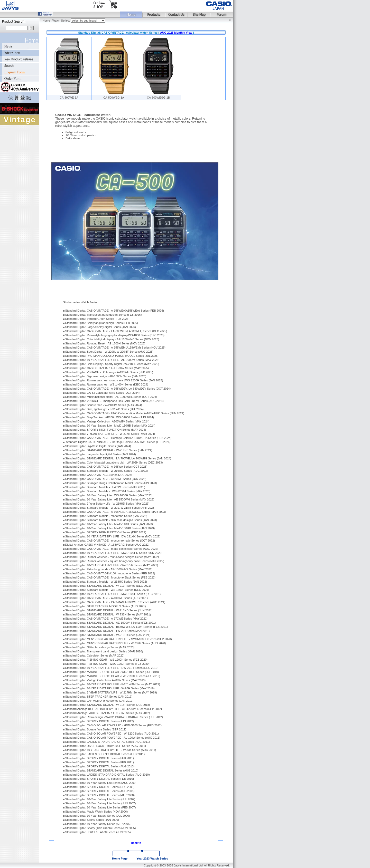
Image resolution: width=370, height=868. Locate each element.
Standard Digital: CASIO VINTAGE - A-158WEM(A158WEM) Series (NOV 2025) (115, 348)
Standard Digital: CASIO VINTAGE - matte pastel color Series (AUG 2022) (112, 549)
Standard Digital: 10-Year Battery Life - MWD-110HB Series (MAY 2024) (110, 426)
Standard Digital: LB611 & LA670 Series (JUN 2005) (98, 832)
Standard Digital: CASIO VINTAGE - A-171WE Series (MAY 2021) (106, 619)
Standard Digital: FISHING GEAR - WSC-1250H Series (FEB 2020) (107, 664)
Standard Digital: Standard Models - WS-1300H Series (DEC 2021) (107, 590)
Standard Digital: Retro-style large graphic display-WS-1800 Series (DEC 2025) (115, 335)
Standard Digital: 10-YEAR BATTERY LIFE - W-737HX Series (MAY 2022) (112, 565)
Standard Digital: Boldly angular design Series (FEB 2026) (102, 323)
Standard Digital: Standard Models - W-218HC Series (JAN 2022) (106, 582)
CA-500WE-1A (69, 98)
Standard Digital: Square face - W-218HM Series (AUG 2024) (104, 405)
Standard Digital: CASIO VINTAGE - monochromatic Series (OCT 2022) (110, 541)
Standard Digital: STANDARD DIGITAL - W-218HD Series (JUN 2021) (109, 610)
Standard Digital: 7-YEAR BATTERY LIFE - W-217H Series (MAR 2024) (110, 434)
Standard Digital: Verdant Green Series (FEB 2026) (97, 319)
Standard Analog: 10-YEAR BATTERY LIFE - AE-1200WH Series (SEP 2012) (114, 709)
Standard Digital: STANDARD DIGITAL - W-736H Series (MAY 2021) (108, 614)
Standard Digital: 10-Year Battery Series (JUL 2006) (98, 816)
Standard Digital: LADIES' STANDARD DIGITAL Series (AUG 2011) (108, 742)
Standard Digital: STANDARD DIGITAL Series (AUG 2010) (102, 770)
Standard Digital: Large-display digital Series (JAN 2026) (101, 327)
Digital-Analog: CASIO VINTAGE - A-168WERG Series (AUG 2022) (107, 545)
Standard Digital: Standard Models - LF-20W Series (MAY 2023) (105, 487)
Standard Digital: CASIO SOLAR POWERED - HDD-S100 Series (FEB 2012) (113, 725)
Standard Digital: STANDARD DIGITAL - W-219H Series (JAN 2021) (108, 635)
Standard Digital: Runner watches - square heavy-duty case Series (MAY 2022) (115, 561)
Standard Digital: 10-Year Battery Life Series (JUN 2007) (101, 803)
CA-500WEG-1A (114, 98)
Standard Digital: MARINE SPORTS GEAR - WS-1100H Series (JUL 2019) (112, 672)
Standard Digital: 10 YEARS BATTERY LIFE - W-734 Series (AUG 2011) (111, 750)
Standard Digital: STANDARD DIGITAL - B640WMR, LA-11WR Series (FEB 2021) (117, 627)
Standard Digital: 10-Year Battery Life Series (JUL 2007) (100, 799)
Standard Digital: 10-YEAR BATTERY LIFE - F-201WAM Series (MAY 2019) (113, 684)
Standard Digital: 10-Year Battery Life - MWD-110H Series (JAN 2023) (109, 524)
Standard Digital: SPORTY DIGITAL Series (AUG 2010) (100, 766)
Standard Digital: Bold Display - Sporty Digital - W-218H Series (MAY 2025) (112, 364)
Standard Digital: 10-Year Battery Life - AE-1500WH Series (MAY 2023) (110, 499)
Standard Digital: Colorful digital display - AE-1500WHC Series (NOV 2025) (112, 339)
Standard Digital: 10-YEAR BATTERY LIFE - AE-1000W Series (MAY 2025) (112, 360)
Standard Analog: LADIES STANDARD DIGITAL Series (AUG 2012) (108, 713)
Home (46, 21)
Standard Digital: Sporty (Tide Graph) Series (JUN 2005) (101, 828)
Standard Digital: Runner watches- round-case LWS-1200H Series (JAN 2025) (114, 380)
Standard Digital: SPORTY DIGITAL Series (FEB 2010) (100, 779)
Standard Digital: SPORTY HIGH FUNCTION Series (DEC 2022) (106, 532)
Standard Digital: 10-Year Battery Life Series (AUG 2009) (101, 783)
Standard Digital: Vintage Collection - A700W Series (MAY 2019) (105, 680)
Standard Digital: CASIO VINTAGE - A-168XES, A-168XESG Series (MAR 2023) (116, 512)
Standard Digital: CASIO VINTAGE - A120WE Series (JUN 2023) (106, 479)
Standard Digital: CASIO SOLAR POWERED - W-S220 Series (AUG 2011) (112, 734)
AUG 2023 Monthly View (176, 33)
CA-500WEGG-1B (158, 98)
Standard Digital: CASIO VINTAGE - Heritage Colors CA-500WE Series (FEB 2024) (118, 442)
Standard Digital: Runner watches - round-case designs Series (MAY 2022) (112, 557)
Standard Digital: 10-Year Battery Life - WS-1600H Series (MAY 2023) (109, 495)
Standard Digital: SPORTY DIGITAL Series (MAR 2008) (100, 795)
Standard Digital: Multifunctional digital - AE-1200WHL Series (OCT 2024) (111, 397)
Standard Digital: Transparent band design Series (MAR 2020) (104, 651)
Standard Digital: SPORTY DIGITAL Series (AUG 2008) (100, 791)
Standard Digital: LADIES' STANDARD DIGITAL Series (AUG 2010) (108, 775)
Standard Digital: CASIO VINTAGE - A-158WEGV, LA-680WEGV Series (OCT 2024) (118, 389)
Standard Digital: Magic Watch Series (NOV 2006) (97, 812)
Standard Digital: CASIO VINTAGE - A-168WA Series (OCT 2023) (106, 467)
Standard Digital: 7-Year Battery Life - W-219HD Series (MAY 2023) (107, 504)
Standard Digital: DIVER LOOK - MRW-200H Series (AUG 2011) (106, 746)
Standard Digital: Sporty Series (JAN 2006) (92, 820)
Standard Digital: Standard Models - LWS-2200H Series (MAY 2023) (108, 491)
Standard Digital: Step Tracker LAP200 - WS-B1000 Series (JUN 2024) (110, 417)
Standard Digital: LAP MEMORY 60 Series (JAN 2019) (99, 701)
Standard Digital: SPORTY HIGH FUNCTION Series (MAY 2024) (106, 430)
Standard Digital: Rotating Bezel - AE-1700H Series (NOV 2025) (105, 343)
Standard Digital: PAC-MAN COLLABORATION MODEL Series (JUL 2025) (112, 356)
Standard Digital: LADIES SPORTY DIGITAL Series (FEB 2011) (105, 754)
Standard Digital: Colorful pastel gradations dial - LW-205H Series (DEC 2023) (114, 462)
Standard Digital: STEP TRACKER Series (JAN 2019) (99, 697)
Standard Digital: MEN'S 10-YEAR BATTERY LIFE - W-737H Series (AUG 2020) (116, 643)
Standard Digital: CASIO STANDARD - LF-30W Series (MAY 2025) (107, 368)
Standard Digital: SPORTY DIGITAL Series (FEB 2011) (100, 758)
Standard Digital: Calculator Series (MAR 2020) (95, 655)
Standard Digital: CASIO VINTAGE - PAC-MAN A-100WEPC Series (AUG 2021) (115, 602)
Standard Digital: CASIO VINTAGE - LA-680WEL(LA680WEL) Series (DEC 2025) (116, 331)
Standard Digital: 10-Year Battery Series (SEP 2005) (98, 824)
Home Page (120, 859)
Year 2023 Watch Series (152, 859)
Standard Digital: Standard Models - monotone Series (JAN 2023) (106, 516)
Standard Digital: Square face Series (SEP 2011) (96, 729)
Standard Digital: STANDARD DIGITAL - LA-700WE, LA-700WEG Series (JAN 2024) (118, 458)
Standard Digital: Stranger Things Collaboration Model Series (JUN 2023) (111, 483)
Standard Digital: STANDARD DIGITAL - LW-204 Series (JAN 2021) (108, 631)
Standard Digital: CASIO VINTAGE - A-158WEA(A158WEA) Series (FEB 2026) (115, 311)
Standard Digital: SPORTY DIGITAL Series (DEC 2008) (100, 787)
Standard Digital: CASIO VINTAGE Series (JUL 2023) (99, 475)
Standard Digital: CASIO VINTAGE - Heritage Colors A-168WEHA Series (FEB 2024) (118, 438)
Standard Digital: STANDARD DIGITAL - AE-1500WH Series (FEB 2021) (111, 623)
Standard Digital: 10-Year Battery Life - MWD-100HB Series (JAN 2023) (110, 528)
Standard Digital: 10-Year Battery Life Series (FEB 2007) (101, 807)
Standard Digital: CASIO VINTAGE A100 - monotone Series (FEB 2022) (110, 573)
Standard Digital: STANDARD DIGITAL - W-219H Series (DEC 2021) (108, 586)
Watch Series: (62, 21)
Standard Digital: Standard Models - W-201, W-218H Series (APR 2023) (110, 508)
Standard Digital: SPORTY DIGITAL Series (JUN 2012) (100, 721)
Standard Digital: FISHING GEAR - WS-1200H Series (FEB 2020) (106, 660)
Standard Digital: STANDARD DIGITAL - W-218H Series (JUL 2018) (108, 705)
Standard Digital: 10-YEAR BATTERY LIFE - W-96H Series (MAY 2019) (110, 688)
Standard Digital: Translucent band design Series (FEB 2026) (104, 315)
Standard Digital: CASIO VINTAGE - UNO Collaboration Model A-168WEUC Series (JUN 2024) (125, 413)
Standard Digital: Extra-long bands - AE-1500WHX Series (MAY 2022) (109, 569)
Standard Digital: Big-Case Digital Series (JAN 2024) (98, 446)
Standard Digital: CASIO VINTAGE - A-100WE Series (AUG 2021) (107, 598)
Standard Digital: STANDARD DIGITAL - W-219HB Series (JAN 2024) (109, 450)
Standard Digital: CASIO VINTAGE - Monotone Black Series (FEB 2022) (110, 577)
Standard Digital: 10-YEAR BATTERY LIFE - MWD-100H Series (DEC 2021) (113, 594)
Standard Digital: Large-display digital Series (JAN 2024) (101, 454)
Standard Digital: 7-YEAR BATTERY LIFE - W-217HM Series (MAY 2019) (111, 692)
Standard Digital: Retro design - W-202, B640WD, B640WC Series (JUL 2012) (114, 717)
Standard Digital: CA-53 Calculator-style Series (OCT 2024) (103, 393)
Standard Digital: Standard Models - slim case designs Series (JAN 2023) (111, 520)
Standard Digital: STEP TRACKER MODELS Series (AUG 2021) (106, 606)
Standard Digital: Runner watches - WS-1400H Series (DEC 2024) (107, 384)
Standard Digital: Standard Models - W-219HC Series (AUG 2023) (107, 471)
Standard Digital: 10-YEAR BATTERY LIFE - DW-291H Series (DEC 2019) (112, 668)
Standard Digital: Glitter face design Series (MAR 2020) (100, 647)
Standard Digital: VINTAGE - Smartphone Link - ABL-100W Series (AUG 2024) (114, 401)
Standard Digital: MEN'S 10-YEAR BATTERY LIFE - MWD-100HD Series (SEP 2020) (119, 639)
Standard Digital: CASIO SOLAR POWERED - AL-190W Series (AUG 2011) (113, 738)
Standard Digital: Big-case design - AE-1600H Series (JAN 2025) (106, 376)
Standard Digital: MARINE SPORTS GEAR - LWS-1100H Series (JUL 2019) (113, 676)
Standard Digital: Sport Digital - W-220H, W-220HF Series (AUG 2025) (109, 352)
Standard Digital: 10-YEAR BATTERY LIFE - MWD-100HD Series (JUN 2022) (114, 553)
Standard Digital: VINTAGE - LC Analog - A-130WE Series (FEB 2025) (109, 372)
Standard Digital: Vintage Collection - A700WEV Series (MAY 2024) (107, 421)
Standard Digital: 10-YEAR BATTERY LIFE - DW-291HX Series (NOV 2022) (113, 536)
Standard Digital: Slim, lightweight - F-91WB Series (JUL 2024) (104, 409)
